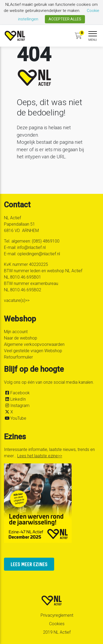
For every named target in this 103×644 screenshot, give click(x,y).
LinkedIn (18, 399)
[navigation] (93, 37)
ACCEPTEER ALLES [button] (65, 19)
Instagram (20, 406)
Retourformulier (18, 357)
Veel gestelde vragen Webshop (33, 351)
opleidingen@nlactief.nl (39, 254)
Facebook (20, 393)
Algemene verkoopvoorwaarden (34, 344)
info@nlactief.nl (31, 247)
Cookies (57, 624)
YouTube (18, 418)
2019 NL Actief (57, 632)
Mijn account (16, 332)
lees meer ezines (29, 564)
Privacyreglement (57, 615)
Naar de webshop (21, 338)
